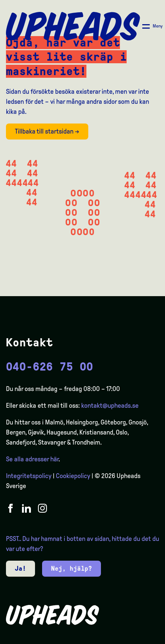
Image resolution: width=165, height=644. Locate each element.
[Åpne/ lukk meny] (153, 26)
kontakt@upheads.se (110, 406)
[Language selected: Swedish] (135, 637)
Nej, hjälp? (72, 568)
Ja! (20, 568)
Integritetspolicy (29, 476)
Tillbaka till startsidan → (47, 131)
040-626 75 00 (50, 367)
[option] (124, 638)
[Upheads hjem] (73, 26)
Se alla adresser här (32, 459)
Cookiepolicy (73, 476)
